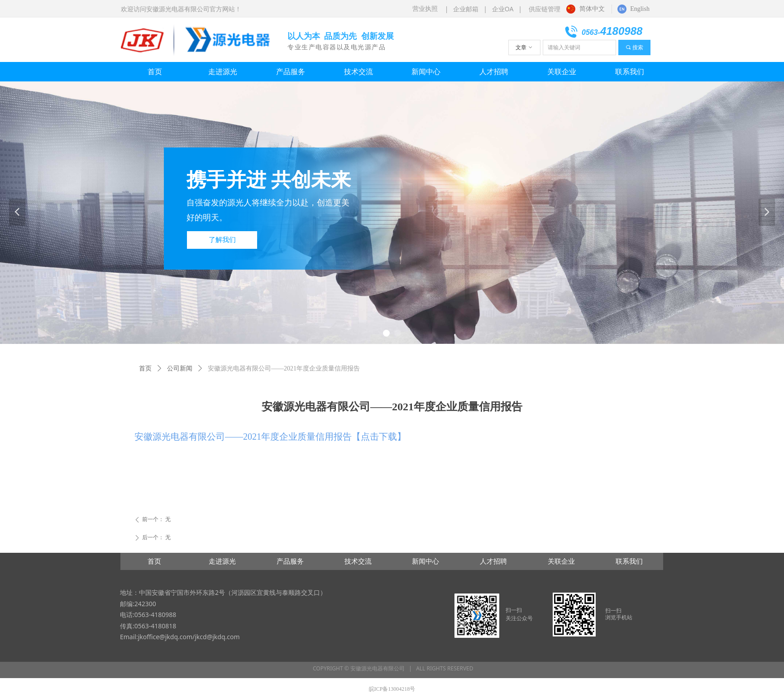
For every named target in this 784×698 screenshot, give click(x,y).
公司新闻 (180, 368)
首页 (145, 368)
